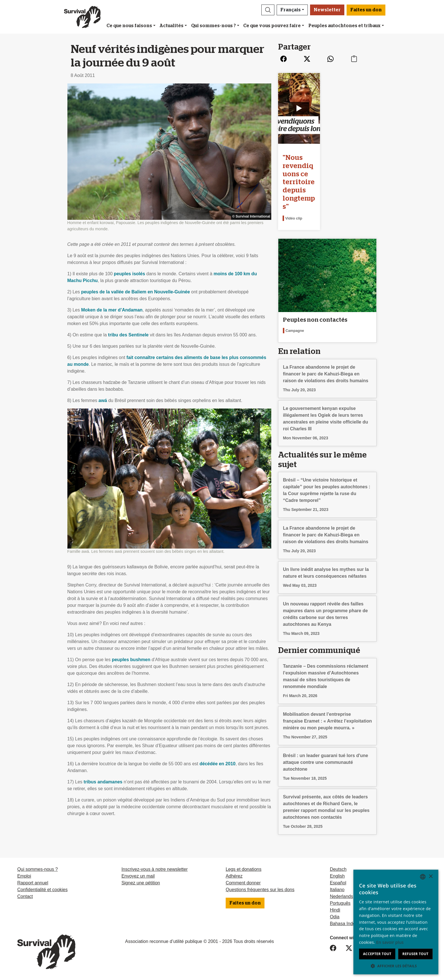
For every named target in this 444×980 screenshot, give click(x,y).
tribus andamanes (103, 782)
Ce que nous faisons (129, 26)
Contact (25, 896)
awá (103, 400)
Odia (335, 917)
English (337, 876)
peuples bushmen (131, 660)
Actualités (171, 26)
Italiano (337, 890)
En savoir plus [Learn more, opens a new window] (390, 942)
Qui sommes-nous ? (214, 26)
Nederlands (341, 896)
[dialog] (396, 922)
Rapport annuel (33, 883)
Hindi (335, 910)
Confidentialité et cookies (42, 890)
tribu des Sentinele (128, 335)
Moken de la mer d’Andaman (112, 310)
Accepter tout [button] (377, 954)
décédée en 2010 (217, 764)
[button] (268, 10)
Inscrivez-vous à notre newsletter (155, 869)
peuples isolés (129, 274)
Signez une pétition (141, 883)
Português (340, 903)
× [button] (431, 877)
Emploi (24, 876)
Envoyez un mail (138, 876)
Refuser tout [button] (415, 954)
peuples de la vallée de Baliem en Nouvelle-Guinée (135, 292)
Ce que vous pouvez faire (272, 26)
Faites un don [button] (366, 10)
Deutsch (338, 869)
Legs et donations (244, 869)
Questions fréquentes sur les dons (260, 890)
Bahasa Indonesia (348, 924)
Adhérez (234, 876)
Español (338, 883)
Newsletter (327, 10)
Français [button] (291, 10)
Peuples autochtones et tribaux (344, 26)
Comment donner (243, 883)
